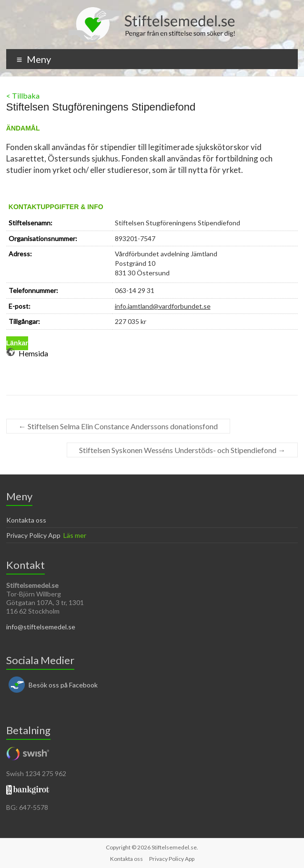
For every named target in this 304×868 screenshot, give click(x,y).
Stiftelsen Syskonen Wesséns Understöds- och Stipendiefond (182, 450)
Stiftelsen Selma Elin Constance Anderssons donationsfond (118, 426)
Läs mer (75, 535)
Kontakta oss (26, 520)
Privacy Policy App (33, 535)
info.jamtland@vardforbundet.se (163, 306)
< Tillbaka (23, 96)
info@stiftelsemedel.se (41, 627)
